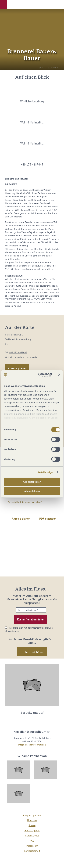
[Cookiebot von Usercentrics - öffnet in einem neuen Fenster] (39, 375)
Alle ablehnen (32, 491)
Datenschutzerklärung (42, 628)
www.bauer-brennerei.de (27, 357)
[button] (4, 4)
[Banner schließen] (59, 375)
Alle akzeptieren (32, 482)
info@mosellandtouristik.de (32, 745)
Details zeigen (46, 472)
